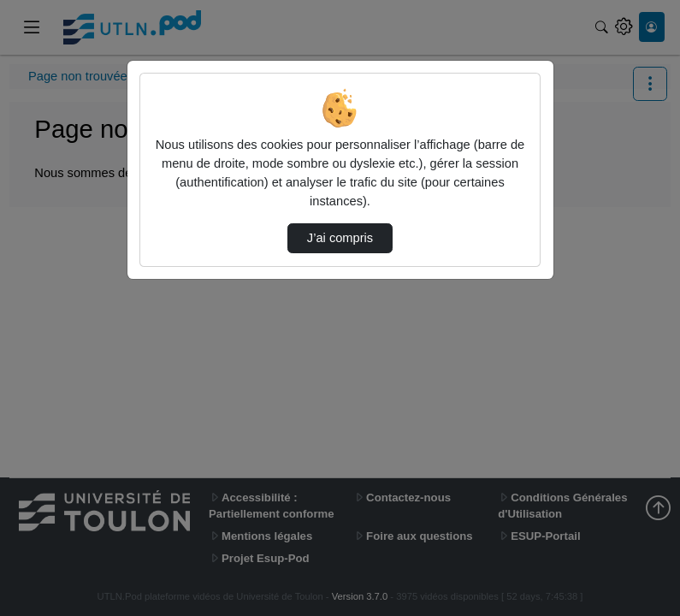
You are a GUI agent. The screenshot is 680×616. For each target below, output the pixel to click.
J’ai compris (340, 238)
